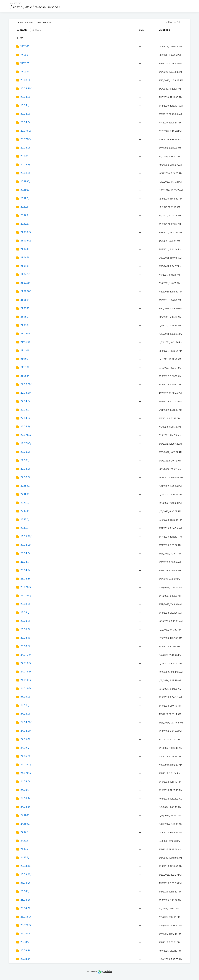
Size (142, 30)
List (169, 22)
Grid (178, 22)
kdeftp (18, 7)
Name (24, 30)
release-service (46, 7)
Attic (29, 7)
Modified (164, 30)
